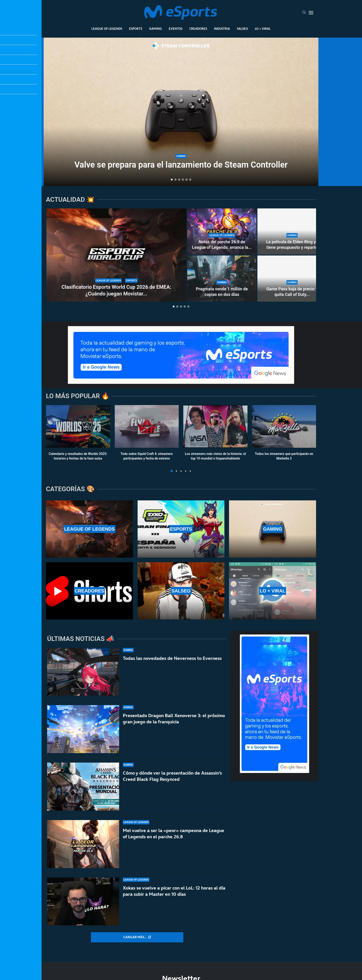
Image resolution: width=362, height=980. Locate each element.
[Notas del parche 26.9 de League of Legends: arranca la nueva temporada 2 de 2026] (222, 231)
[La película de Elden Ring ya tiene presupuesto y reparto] (292, 231)
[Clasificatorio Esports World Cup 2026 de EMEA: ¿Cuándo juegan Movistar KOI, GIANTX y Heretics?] (116, 255)
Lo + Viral (263, 29)
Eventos (176, 29)
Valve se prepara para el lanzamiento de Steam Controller (181, 165)
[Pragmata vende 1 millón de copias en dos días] (222, 279)
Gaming (155, 29)
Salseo (242, 29)
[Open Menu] (311, 13)
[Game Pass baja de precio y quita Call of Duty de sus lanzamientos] (292, 279)
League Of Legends (107, 29)
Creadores (198, 29)
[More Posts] (137, 937)
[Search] (304, 13)
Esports (136, 29)
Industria (222, 29)
